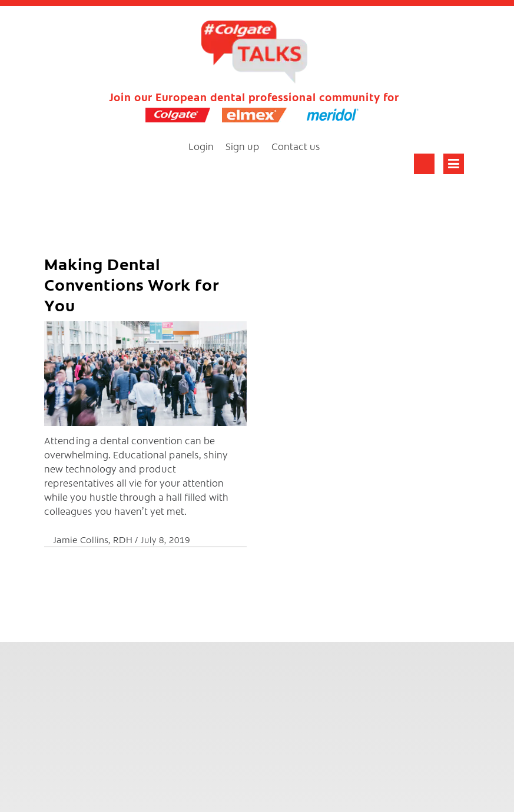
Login (201, 146)
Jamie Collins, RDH (94, 539)
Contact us (296, 146)
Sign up (243, 146)
